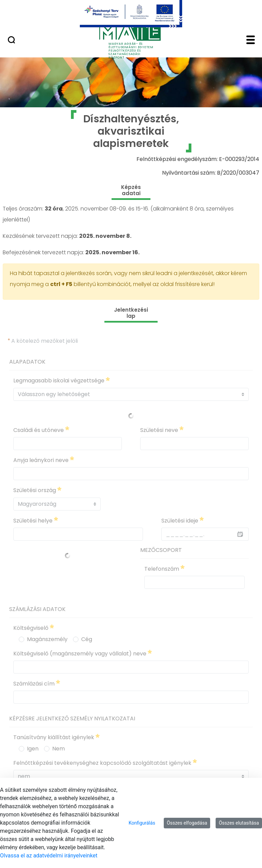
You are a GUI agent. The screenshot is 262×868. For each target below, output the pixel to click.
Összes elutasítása (239, 823)
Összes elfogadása (187, 823)
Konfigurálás (142, 823)
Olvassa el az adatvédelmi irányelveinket (49, 856)
